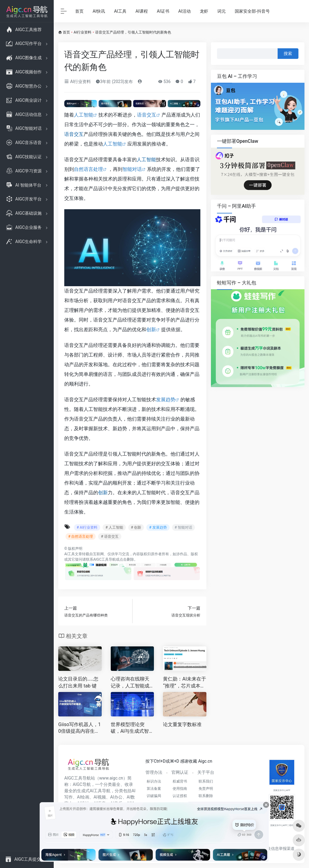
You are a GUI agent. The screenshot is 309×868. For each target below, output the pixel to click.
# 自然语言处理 (81, 536)
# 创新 (136, 527)
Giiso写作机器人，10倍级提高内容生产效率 (80, 728)
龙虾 (204, 11)
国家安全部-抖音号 (252, 11)
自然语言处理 (88, 169)
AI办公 (116, 797)
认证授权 (180, 796)
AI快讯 (99, 11)
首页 (79, 11)
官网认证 (180, 772)
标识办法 (154, 781)
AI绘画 (83, 797)
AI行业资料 (83, 32)
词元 (221, 11)
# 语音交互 (110, 536)
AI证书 (163, 11)
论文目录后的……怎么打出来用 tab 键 (78, 682)
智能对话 (132, 169)
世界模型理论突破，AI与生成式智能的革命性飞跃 (132, 728)
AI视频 (100, 797)
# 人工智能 (114, 527)
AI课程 (142, 11)
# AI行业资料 (87, 527)
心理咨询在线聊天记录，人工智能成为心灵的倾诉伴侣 (130, 683)
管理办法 (154, 772)
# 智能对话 (183, 527)
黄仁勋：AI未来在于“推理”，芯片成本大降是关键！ (185, 683)
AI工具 (120, 11)
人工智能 (84, 115)
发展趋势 (166, 400)
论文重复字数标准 (182, 724)
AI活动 (185, 11)
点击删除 (127, 559)
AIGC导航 (82, 784)
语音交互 (147, 115)
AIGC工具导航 (105, 559)
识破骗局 (154, 796)
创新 (151, 330)
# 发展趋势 (158, 527)
